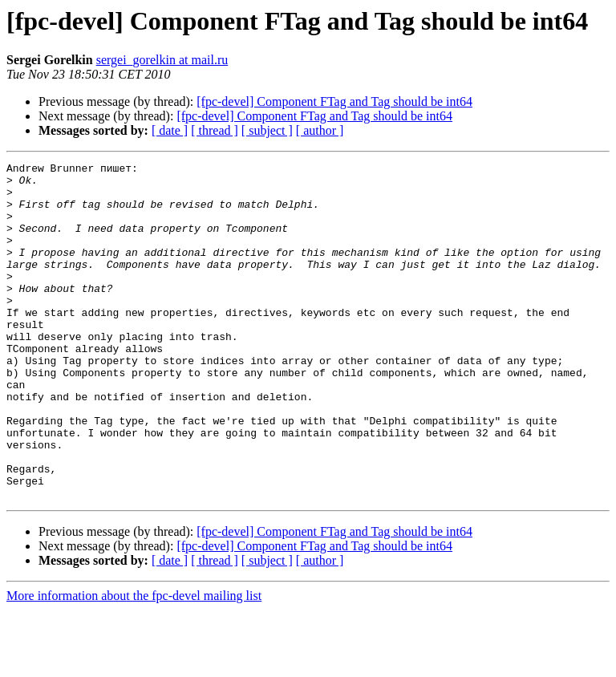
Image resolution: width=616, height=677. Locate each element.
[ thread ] (215, 130)
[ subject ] (267, 130)
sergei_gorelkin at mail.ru (162, 60)
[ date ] (170, 130)
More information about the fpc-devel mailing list (134, 663)
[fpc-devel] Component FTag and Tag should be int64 (334, 101)
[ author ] (320, 130)
